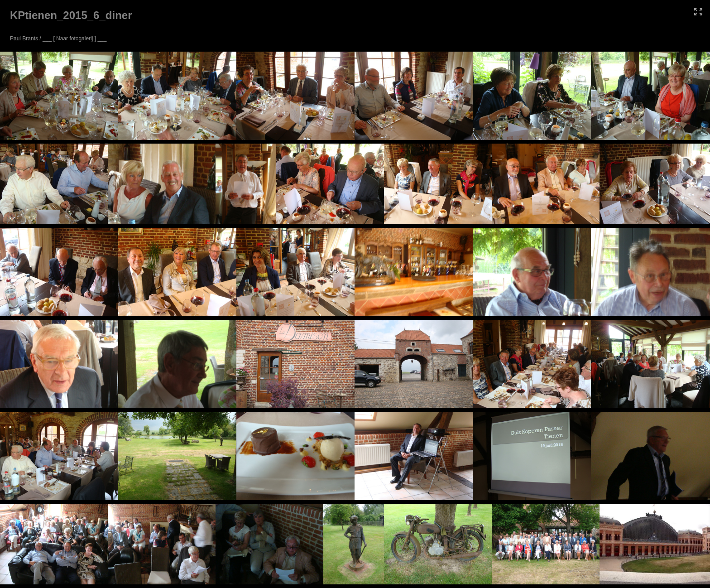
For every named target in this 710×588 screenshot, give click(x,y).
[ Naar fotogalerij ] (74, 39)
